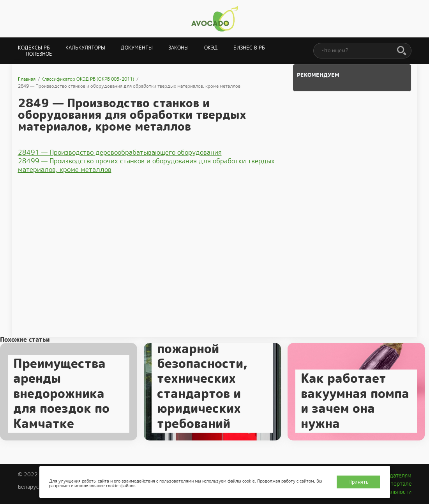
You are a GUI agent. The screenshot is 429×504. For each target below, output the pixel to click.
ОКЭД (211, 48)
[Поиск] (402, 51)
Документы (137, 48)
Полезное (39, 54)
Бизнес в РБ (249, 48)
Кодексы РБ (34, 48)
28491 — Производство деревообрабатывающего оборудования (120, 152)
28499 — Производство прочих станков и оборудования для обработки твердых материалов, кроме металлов (146, 165)
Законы (178, 48)
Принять (358, 482)
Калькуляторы (85, 48)
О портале (398, 484)
